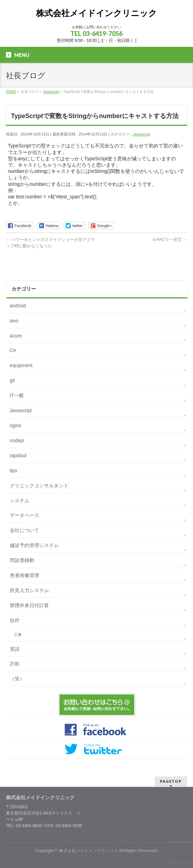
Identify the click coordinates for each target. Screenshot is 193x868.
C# (13, 350)
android (18, 306)
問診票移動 (22, 560)
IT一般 (17, 395)
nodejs (17, 440)
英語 (15, 649)
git (12, 380)
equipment (21, 365)
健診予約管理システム (34, 545)
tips (14, 471)
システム (20, 501)
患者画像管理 (24, 575)
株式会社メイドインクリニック (96, 13)
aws (14, 321)
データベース (24, 515)
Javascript (142, 134)
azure (16, 336)
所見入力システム (29, 590)
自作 (15, 620)
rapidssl (18, 455)
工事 (18, 635)
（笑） (17, 679)
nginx (16, 425)
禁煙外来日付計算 (29, 605)
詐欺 (15, 664)
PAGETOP (171, 781)
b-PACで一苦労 (170, 240)
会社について (24, 530)
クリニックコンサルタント (39, 486)
